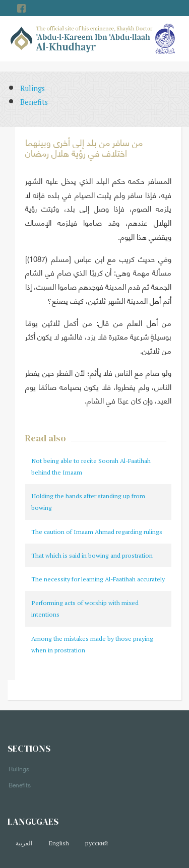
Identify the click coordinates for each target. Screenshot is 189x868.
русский (97, 843)
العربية (24, 843)
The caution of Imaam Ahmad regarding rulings (97, 532)
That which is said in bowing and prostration (92, 555)
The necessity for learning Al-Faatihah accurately (98, 579)
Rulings (33, 88)
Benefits (34, 102)
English (59, 843)
